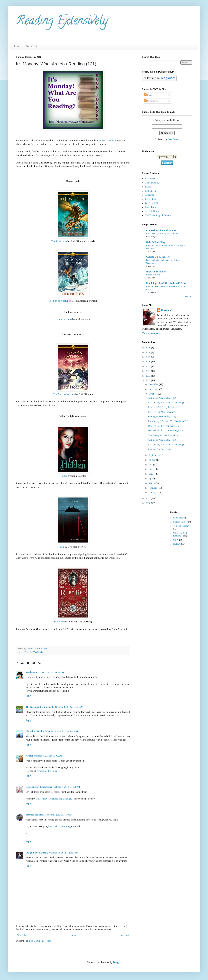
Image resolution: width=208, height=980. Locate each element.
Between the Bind (35, 815)
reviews (177, 544)
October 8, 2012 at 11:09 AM (48, 756)
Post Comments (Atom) (41, 941)
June (151, 469)
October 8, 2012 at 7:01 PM (67, 787)
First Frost (150, 178)
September (154, 455)
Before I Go (151, 199)
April (151, 479)
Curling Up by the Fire (158, 257)
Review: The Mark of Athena (162, 412)
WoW (176, 540)
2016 (148, 362)
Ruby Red (59, 622)
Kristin (29, 756)
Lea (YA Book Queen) (37, 853)
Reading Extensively (62, 22)
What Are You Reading (34, 652)
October (153, 394)
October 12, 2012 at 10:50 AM (64, 853)
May (151, 474)
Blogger (117, 962)
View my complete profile (155, 333)
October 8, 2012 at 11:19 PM (59, 815)
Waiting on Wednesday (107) (162, 398)
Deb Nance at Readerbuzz (39, 787)
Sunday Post (179, 522)
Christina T (167, 310)
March (152, 483)
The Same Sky (152, 183)
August (152, 460)
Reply (28, 696)
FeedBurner (173, 139)
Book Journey (107, 140)
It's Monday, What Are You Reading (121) (168, 445)
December (154, 384)
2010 (148, 503)
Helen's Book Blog (156, 242)
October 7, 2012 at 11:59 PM (50, 672)
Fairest (148, 187)
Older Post (124, 935)
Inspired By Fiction (156, 272)
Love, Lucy (150, 207)
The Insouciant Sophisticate (40, 707)
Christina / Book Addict (38, 731)
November (154, 389)
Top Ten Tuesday (181, 526)
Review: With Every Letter (161, 407)
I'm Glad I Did (152, 203)
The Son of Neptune (59, 301)
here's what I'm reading (59, 826)
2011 (148, 498)
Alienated (150, 195)
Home (16, 46)
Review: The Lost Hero (159, 449)
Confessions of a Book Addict (161, 230)
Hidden (63, 476)
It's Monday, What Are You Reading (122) (168, 421)
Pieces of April (153, 275)
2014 (148, 371)
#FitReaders (179, 518)
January (153, 492)
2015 (148, 366)
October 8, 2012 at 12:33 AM (69, 707)
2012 (148, 380)
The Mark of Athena (64, 394)
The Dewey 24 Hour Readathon (163, 435)
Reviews (31, 46)
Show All (189, 297)
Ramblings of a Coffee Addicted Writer (166, 283)
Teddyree (30, 672)
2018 (148, 352)
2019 (148, 348)
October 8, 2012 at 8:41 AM (65, 731)
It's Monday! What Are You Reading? (54, 799)
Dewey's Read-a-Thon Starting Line (165, 431)
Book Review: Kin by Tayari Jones (162, 233)
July (151, 465)
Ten (62, 547)
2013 (148, 376)
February (153, 488)
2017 (148, 357)
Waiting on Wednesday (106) (162, 417)
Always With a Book (47, 771)
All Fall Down (152, 211)
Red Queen (150, 191)
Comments (151, 101)
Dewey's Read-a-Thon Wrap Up (163, 426)
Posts (148, 95)
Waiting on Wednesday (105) (162, 440)
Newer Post (23, 935)
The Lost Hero (59, 241)
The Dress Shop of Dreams (158, 215)
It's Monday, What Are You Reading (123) (168, 403)
